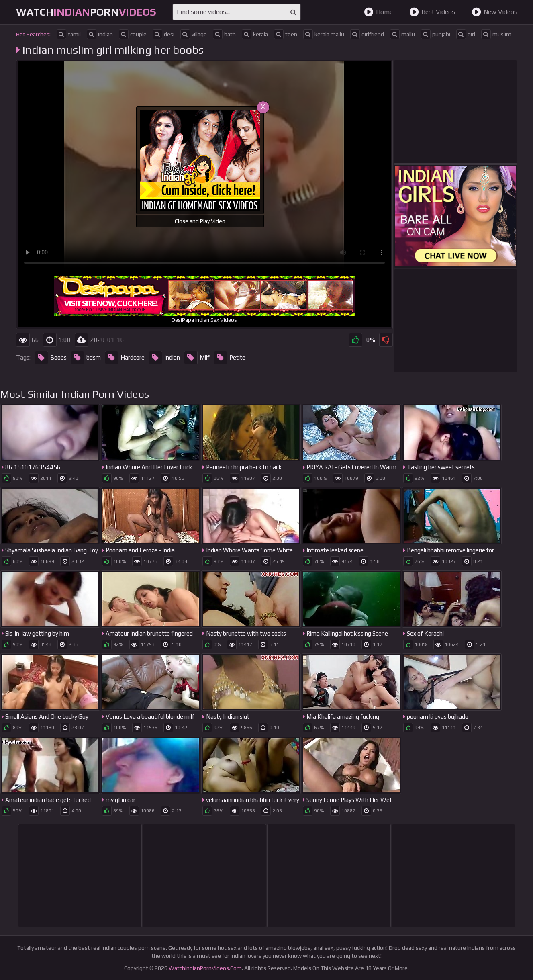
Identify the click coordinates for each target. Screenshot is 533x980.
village (194, 34)
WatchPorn (86, 12)
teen (286, 34)
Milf (197, 358)
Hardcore (125, 358)
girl (466, 34)
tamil (69, 34)
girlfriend (367, 34)
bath (224, 34)
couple (133, 34)
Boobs (51, 358)
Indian (164, 358)
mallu (402, 34)
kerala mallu (324, 34)
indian (100, 34)
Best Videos (432, 12)
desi (163, 34)
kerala (255, 34)
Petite (230, 358)
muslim (496, 34)
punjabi (436, 34)
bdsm (86, 358)
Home (378, 12)
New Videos (494, 12)
